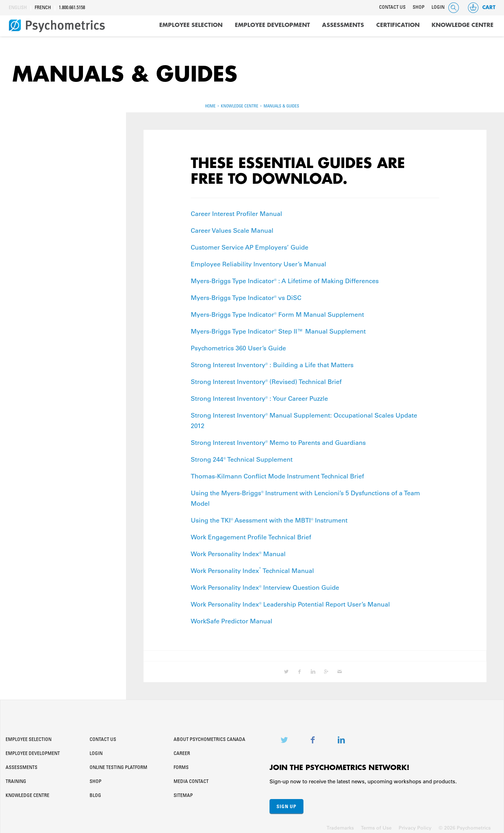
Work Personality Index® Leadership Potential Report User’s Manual (290, 602)
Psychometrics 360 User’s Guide (238, 346)
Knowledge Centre (463, 25)
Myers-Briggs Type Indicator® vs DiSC (246, 295)
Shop (419, 8)
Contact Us (392, 8)
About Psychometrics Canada (209, 737)
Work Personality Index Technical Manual (252, 568)
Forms (181, 765)
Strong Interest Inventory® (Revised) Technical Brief (266, 379)
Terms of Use (376, 825)
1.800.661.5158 (72, 8)
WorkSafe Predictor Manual (232, 619)
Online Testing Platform (118, 765)
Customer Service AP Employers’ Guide (250, 245)
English (18, 8)
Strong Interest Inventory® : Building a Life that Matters (272, 363)
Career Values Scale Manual (232, 228)
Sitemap (183, 793)
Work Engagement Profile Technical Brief (251, 535)
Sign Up (286, 804)
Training (16, 779)
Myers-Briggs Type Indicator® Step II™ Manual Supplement (278, 329)
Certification (398, 25)
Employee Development (272, 25)
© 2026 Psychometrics (465, 825)
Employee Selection (191, 25)
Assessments (343, 25)
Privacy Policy (415, 825)
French (43, 8)
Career (182, 751)
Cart (481, 8)
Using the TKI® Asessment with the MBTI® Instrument (269, 518)
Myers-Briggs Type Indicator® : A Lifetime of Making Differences (285, 279)
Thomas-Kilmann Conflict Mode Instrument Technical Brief (277, 474)
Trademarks (340, 825)
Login (438, 8)
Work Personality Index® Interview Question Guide (265, 585)
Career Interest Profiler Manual (236, 211)
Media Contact (191, 779)
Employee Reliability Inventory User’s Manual (258, 262)
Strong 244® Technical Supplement (243, 457)
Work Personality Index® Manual (238, 552)
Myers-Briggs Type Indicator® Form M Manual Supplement (277, 312)
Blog (95, 793)
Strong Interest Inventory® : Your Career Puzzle (259, 396)
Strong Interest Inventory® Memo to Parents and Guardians (278, 440)
